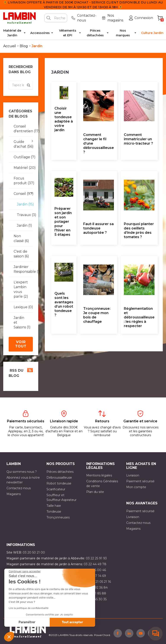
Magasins (14, 494)
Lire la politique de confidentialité (29, 608)
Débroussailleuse (59, 478)
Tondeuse (54, 512)
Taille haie (54, 506)
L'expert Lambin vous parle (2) (21, 289)
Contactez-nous (19, 488)
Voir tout (21, 344)
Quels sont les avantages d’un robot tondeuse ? (64, 304)
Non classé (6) (21, 238)
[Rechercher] (56, 18)
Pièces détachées (60, 472)
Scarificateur (56, 489)
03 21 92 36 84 (97, 588)
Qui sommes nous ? (22, 472)
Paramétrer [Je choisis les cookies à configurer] (27, 622)
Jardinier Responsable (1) (23, 269)
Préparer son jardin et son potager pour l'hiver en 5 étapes (63, 222)
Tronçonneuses (58, 517)
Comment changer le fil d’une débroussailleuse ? (99, 143)
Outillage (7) (23, 157)
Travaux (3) (23, 215)
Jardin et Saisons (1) (22, 322)
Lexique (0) (23, 307)
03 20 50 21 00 (34, 552)
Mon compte (136, 487)
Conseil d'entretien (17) (23, 129)
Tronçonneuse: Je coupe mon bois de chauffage (97, 315)
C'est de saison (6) (21, 254)
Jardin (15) (23, 204)
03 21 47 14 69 (95, 576)
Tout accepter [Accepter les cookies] (72, 622)
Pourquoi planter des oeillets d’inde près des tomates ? (139, 230)
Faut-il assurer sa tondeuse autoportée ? (98, 228)
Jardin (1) (23, 225)
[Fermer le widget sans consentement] (25, 571)
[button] (9, 637)
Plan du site (95, 492)
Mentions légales (99, 475)
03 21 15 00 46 (95, 570)
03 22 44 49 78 (95, 564)
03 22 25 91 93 (96, 558)
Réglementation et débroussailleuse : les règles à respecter (139, 317)
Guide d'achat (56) (23, 144)
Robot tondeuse (59, 483)
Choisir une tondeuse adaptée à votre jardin (64, 119)
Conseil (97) (23, 194)
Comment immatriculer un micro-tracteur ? (138, 139)
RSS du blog (21, 373)
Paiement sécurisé (140, 481)
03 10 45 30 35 (96, 599)
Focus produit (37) (23, 181)
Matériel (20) (23, 168)
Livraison (133, 475)
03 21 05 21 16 (101, 582)
